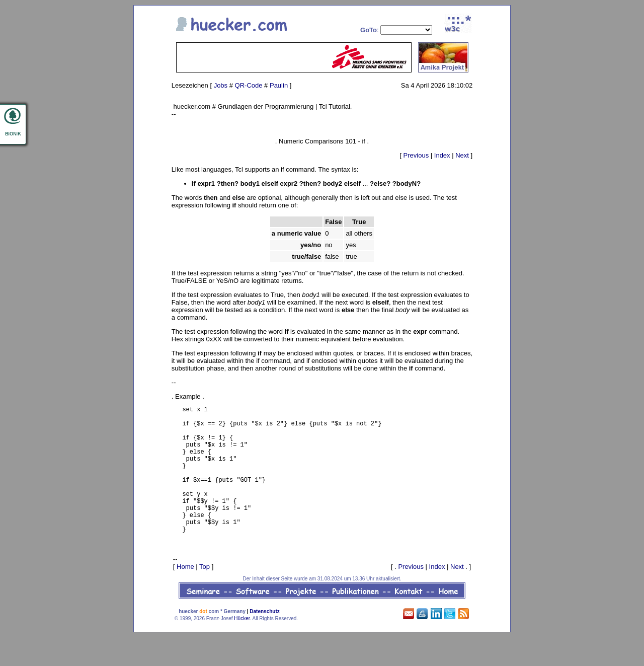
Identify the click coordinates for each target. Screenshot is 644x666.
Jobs (221, 85)
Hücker (242, 647)
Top (205, 595)
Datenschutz (264, 640)
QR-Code (249, 85)
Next (462, 155)
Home (185, 595)
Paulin (279, 85)
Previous (416, 155)
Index (442, 155)
